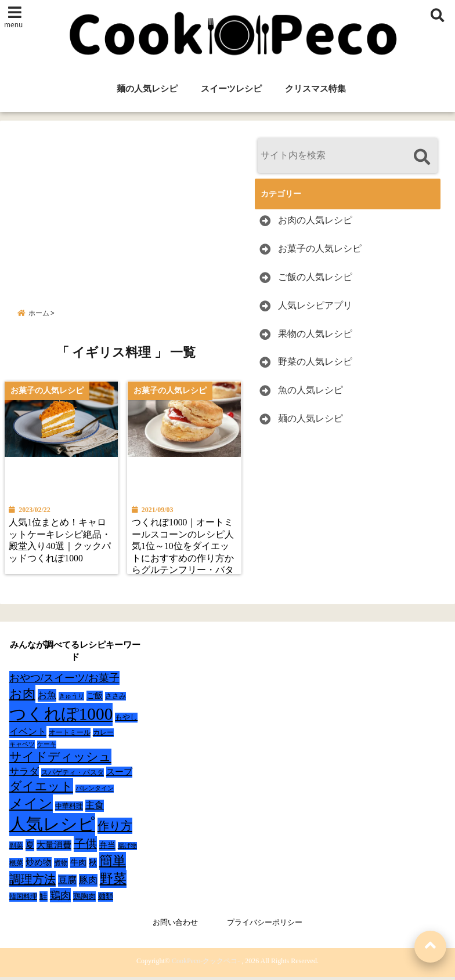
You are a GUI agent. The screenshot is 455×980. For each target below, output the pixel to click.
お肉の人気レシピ (315, 220)
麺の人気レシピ (147, 89)
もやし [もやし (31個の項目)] (126, 720)
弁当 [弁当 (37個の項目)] (107, 848)
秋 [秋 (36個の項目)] (93, 865)
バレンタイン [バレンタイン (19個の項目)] (95, 791)
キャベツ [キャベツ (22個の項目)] (22, 747)
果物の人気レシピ (315, 334)
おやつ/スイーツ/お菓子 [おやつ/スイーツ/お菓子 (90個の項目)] (64, 681)
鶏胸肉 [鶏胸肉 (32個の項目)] (84, 899)
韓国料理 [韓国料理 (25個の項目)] (23, 899)
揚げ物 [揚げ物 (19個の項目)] (127, 849)
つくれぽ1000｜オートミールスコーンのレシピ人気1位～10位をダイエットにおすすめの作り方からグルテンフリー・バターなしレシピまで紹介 (184, 555)
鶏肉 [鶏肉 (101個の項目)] (60, 898)
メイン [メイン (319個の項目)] (31, 807)
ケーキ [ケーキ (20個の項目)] (47, 747)
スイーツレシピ (231, 89)
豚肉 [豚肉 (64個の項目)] (88, 883)
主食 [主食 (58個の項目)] (95, 808)
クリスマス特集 (315, 89)
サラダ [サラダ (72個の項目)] (24, 774)
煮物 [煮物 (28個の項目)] (61, 866)
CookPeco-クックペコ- (206, 964)
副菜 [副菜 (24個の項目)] (16, 849)
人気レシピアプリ (315, 305)
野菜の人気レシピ (315, 362)
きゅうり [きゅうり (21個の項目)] (71, 699)
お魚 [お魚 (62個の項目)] (47, 698)
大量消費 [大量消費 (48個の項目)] (54, 848)
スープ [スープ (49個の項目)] (119, 775)
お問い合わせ (175, 925)
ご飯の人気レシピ (315, 277)
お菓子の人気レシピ (320, 248)
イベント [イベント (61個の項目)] (28, 734)
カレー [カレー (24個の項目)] (103, 736)
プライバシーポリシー (265, 925)
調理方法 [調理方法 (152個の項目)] (32, 882)
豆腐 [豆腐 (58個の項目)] (67, 883)
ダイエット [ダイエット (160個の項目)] (41, 789)
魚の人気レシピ (310, 390)
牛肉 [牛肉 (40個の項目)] (78, 865)
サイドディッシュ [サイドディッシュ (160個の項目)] (60, 760)
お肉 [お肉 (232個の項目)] (22, 697)
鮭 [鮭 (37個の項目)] (44, 899)
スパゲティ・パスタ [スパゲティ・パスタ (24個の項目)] (73, 776)
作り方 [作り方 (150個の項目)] (115, 829)
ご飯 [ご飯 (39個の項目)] (95, 698)
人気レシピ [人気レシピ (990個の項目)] (52, 827)
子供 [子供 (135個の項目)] (85, 847)
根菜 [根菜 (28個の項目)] (16, 866)
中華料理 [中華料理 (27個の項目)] (69, 809)
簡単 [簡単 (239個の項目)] (113, 864)
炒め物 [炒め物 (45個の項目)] (39, 865)
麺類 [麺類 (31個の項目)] (106, 899)
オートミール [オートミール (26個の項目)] (70, 735)
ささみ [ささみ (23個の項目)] (115, 699)
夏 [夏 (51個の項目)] (30, 847)
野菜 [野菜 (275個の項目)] (113, 881)
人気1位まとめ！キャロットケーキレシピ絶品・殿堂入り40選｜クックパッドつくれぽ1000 (61, 542)
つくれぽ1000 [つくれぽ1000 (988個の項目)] (61, 717)
